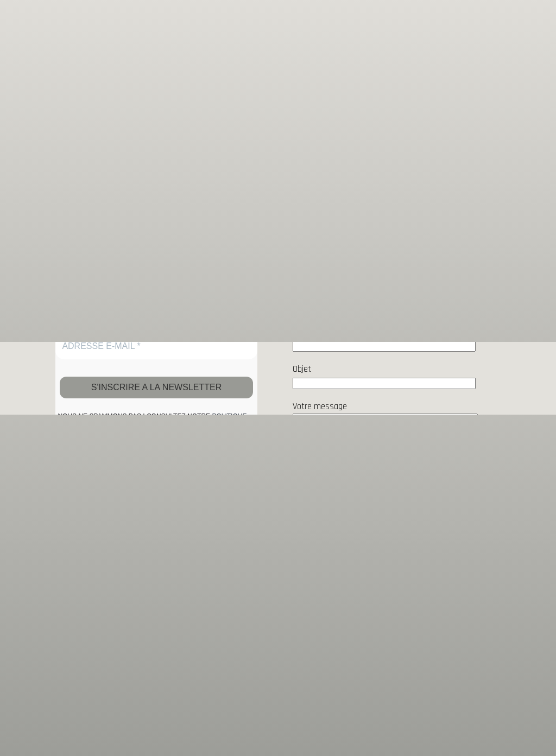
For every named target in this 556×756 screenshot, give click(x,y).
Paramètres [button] (481, 713)
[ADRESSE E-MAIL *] (156, 346)
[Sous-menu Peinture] (458, 14)
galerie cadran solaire (84, 14)
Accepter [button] (278, 737)
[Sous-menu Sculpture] (531, 14)
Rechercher (479, 163)
